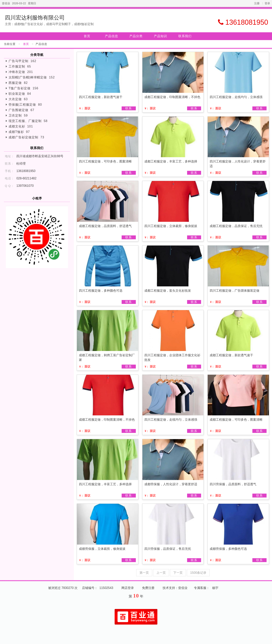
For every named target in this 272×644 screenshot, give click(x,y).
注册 (257, 3)
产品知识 (160, 36)
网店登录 (128, 588)
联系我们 (185, 36)
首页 (87, 36)
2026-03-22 (19, 3)
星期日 (32, 3)
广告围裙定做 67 (21, 110)
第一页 (144, 573)
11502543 (106, 588)
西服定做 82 (18, 83)
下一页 (178, 573)
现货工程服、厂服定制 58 (28, 121)
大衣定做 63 (18, 99)
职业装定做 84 (20, 94)
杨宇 (215, 588)
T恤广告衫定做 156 (23, 88)
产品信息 (112, 36)
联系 (129, 108)
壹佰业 (6, 3)
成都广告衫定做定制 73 (26, 137)
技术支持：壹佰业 (175, 588)
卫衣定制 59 (18, 115)
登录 (267, 3)
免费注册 (148, 588)
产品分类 (136, 36)
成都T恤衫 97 (19, 132)
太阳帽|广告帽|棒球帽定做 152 (32, 77)
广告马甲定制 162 (22, 61)
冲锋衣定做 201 (21, 72)
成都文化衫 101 (21, 126)
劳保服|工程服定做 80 (25, 105)
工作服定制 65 (20, 66)
